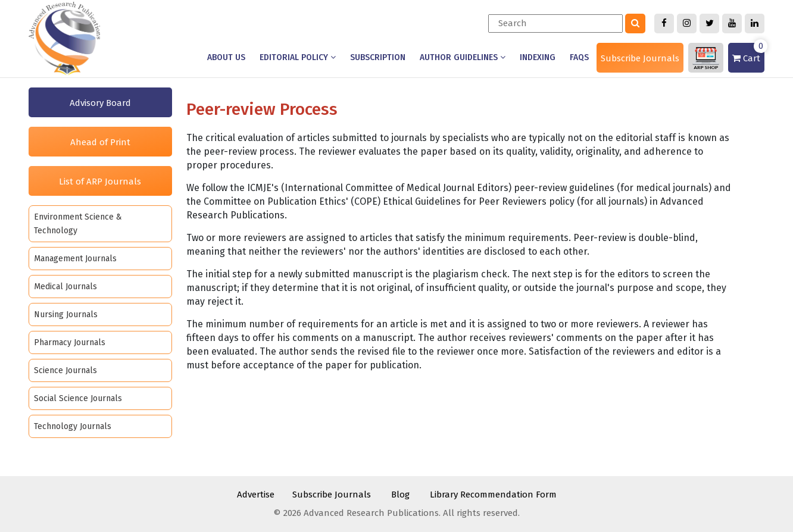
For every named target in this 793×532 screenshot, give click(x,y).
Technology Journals (73, 426)
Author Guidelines (463, 57)
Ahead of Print (100, 142)
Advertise (256, 495)
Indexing (538, 57)
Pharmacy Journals (70, 342)
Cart (748, 53)
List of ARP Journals (100, 181)
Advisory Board (100, 103)
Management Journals (75, 259)
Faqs (579, 57)
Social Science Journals (78, 398)
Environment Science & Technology (78, 224)
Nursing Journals (66, 314)
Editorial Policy (298, 57)
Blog (400, 495)
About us (226, 57)
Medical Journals (65, 287)
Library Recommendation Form (493, 495)
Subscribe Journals (640, 58)
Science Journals (65, 370)
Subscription (378, 57)
